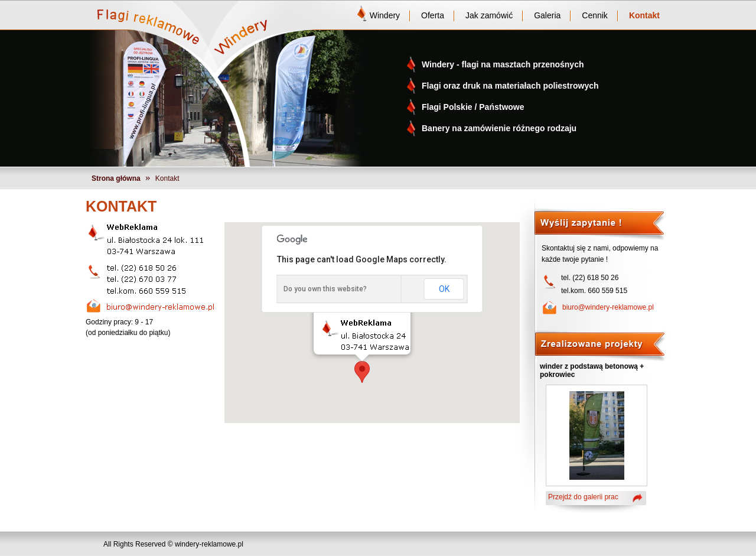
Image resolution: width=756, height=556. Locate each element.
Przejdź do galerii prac (583, 497)
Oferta (433, 15)
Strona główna (116, 178)
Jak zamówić (489, 15)
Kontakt (644, 15)
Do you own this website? (325, 289)
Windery (385, 15)
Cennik (595, 15)
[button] (362, 372)
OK (444, 289)
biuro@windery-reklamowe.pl (608, 307)
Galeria (547, 15)
